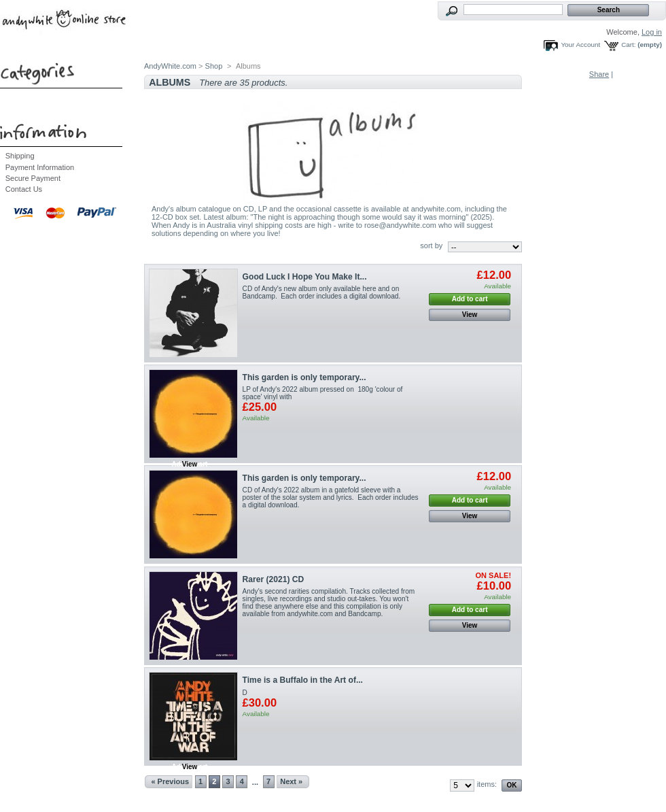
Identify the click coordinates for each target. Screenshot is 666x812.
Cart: (628, 45)
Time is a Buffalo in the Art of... (303, 680)
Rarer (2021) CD (274, 579)
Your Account (580, 45)
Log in (652, 32)
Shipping (20, 156)
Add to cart (470, 299)
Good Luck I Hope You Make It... (305, 277)
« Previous (170, 781)
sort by (431, 246)
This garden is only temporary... (304, 377)
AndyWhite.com (170, 66)
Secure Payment (33, 178)
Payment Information (40, 167)
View (470, 315)
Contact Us (24, 189)
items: (487, 784)
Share (599, 74)
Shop (214, 66)
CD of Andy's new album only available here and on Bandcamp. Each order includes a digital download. (322, 292)
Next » (291, 781)
